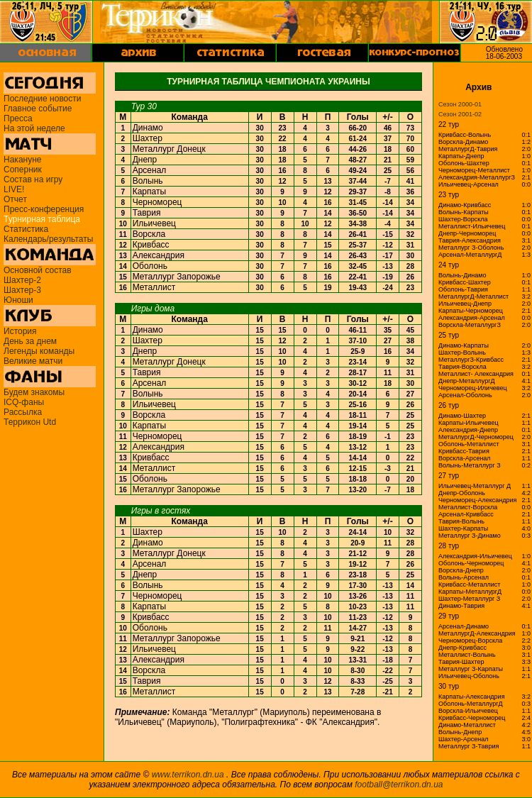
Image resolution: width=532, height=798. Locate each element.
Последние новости (42, 99)
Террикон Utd (30, 422)
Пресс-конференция (44, 209)
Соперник (23, 170)
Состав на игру (33, 179)
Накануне (22, 160)
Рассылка (23, 412)
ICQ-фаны (24, 402)
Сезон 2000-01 (460, 104)
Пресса (18, 118)
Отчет (15, 199)
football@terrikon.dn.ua (399, 785)
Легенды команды (39, 351)
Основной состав (38, 270)
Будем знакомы (34, 392)
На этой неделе (34, 128)
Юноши (18, 300)
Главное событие (38, 109)
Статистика (26, 229)
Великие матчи (33, 361)
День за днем (30, 341)
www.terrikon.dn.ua (188, 775)
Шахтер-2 (22, 280)
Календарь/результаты (48, 239)
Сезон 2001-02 (460, 114)
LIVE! (14, 189)
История (20, 331)
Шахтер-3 (22, 290)
